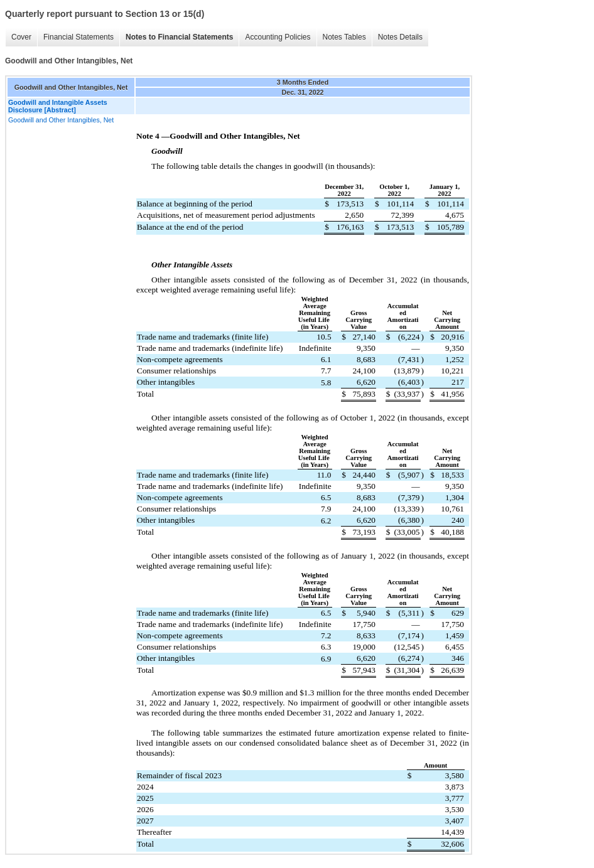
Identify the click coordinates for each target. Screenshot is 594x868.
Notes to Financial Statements (179, 37)
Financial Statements (78, 37)
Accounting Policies (278, 37)
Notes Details (400, 37)
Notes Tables (344, 37)
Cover (21, 37)
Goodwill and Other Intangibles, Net (61, 120)
